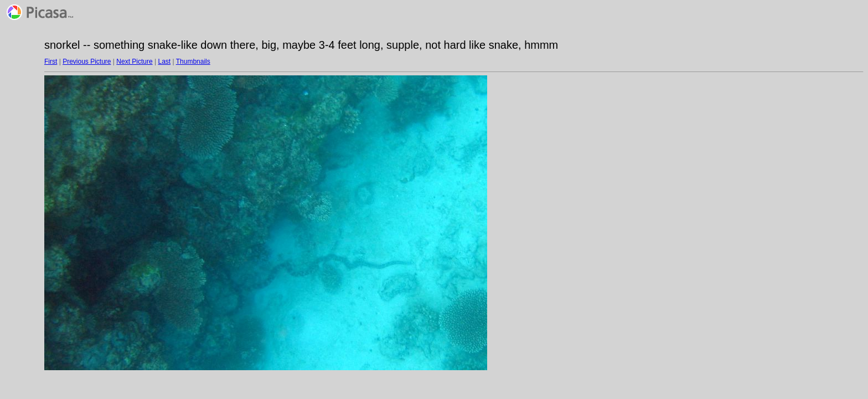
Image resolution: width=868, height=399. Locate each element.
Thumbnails (193, 62)
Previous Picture (87, 62)
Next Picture (134, 62)
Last (164, 62)
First (51, 62)
